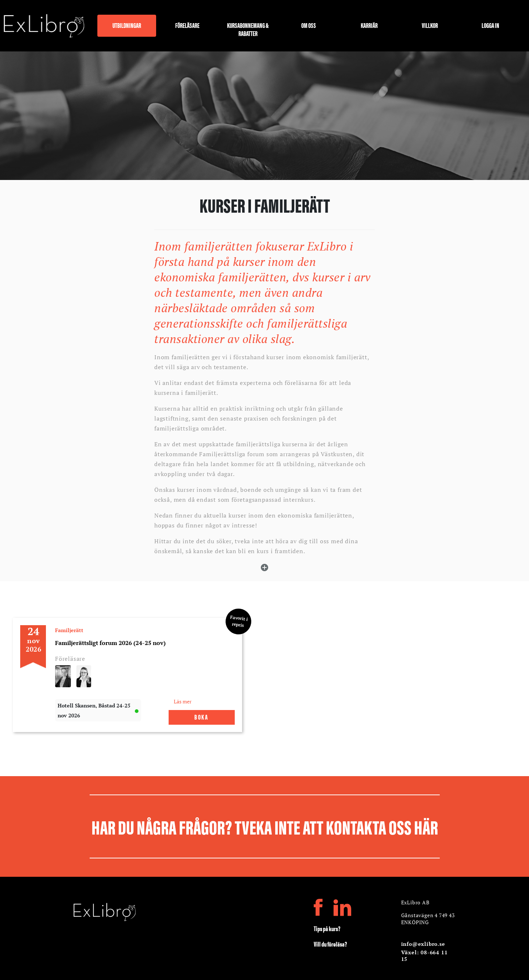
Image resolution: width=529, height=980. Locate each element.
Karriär (369, 26)
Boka (201, 717)
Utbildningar (127, 26)
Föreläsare (187, 26)
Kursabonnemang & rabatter (248, 29)
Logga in (490, 26)
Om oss (309, 26)
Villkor (430, 26)
